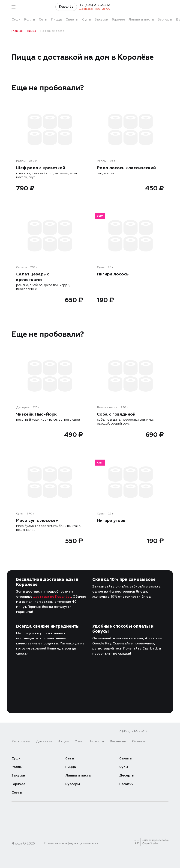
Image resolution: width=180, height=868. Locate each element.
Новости (97, 741)
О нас (79, 741)
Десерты (127, 775)
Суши (16, 758)
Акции (63, 741)
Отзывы (139, 741)
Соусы (17, 793)
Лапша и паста (78, 775)
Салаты (126, 758)
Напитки (126, 784)
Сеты (70, 758)
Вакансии (118, 741)
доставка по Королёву (52, 597)
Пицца (71, 767)
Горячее (18, 784)
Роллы (17, 767)
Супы (124, 767)
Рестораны (21, 741)
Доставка (44, 741)
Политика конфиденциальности (71, 843)
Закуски (18, 775)
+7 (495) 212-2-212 (95, 5)
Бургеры (73, 784)
